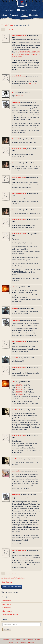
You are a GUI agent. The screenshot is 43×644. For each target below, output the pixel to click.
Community (14, 15)
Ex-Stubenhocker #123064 (20, 234)
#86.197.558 (19, 57)
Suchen (7, 629)
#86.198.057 (33, 84)
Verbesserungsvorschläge (10, 615)
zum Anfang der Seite (18, 578)
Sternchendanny (17, 471)
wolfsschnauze (16, 102)
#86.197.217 (28, 52)
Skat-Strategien (7, 611)
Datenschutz (23, 642)
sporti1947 (15, 308)
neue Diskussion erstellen (12, 587)
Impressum (31, 642)
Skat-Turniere (7, 604)
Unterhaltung (7, 25)
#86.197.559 (19, 96)
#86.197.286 (35, 52)
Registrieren (9, 10)
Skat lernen (30, 639)
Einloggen (34, 10)
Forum (24, 15)
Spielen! (4, 15)
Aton (14, 287)
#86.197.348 (23, 54)
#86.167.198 (20, 52)
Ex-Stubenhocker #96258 (19, 35)
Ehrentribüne (34, 15)
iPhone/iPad (6, 639)
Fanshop (18, 639)
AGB (16, 642)
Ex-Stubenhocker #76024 (19, 177)
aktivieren (22, 11)
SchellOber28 (16, 410)
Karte (24, 639)
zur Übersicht (6, 578)
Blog (13, 639)
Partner (11, 642)
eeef (13, 92)
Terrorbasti (16, 139)
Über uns (38, 639)
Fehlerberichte (7, 601)
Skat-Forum (7, 582)
